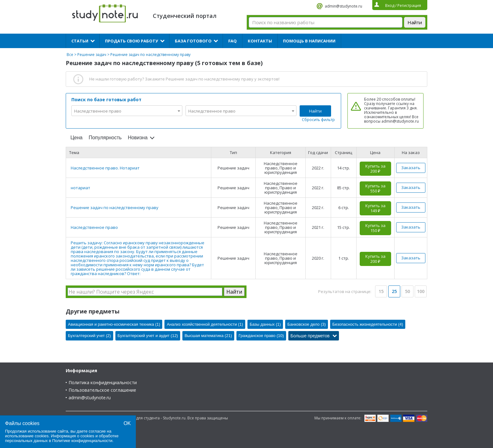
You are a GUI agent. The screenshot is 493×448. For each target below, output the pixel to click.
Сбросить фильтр (318, 120)
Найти (315, 111)
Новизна (138, 138)
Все (70, 55)
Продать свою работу (132, 41)
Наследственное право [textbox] (98, 111)
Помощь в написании (309, 41)
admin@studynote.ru (343, 6)
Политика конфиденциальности (103, 382)
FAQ (233, 41)
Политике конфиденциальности (82, 441)
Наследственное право (94, 227)
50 (407, 291)
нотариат (80, 188)
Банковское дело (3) (307, 324)
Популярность (105, 138)
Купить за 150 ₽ (375, 228)
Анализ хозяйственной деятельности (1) (205, 324)
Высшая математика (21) (208, 336)
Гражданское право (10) (261, 336)
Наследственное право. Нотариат (105, 168)
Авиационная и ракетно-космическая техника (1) (114, 324)
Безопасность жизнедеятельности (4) (368, 324)
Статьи (80, 41)
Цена (76, 138)
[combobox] (127, 111)
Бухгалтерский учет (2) (89, 336)
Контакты (260, 41)
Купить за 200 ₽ (375, 169)
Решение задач (92, 55)
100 (421, 291)
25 (394, 291)
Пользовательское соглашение (102, 390)
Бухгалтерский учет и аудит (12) (148, 336)
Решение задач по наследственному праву (115, 207)
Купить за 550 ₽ (375, 188)
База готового (193, 41)
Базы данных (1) (265, 324)
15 (381, 291)
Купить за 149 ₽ (375, 208)
